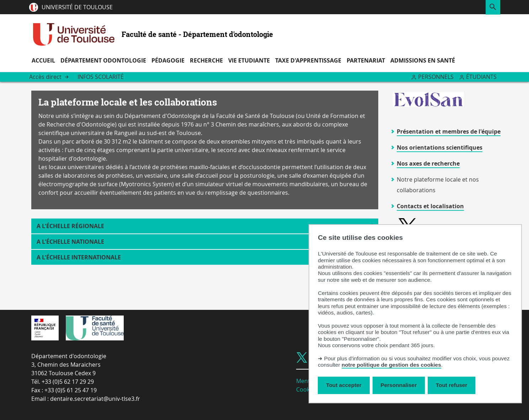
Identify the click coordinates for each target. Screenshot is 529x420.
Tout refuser (451, 385)
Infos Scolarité (101, 77)
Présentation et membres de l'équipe (449, 131)
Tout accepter (344, 385)
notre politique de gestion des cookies (391, 365)
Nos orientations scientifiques (440, 147)
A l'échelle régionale (70, 226)
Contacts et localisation (430, 206)
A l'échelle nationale (70, 242)
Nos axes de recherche (428, 163)
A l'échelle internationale (79, 257)
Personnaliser (399, 385)
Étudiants (481, 77)
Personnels (436, 77)
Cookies (307, 389)
